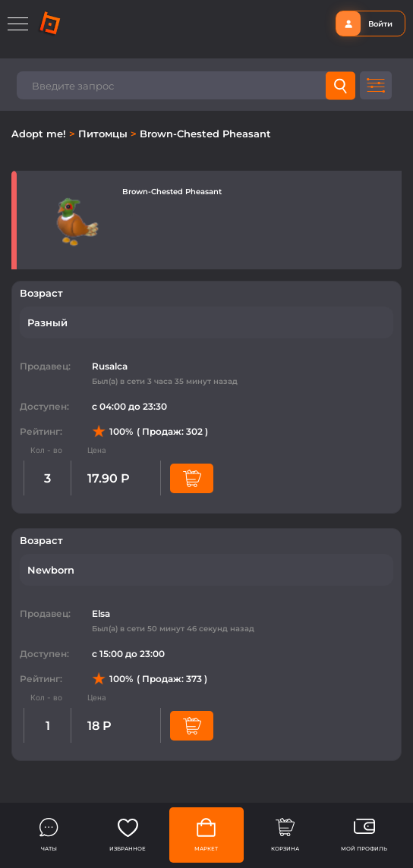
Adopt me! (40, 134)
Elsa (101, 613)
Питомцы (104, 134)
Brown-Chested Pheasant (205, 134)
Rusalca (110, 366)
